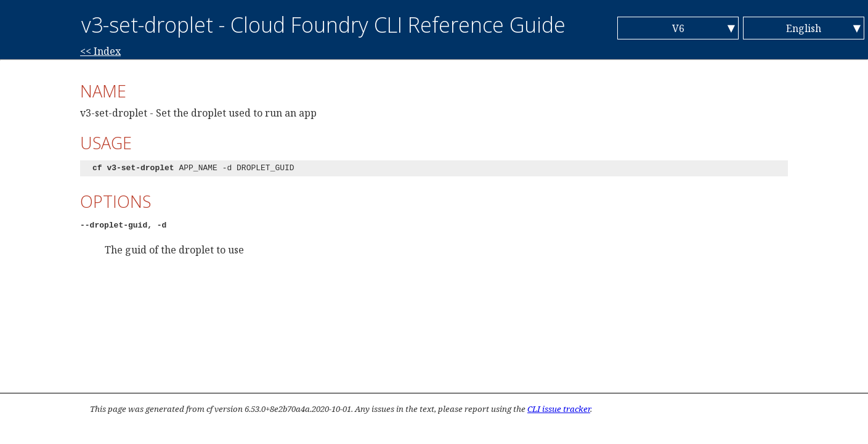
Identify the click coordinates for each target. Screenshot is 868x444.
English (804, 28)
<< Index (100, 51)
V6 (678, 28)
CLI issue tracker (559, 409)
